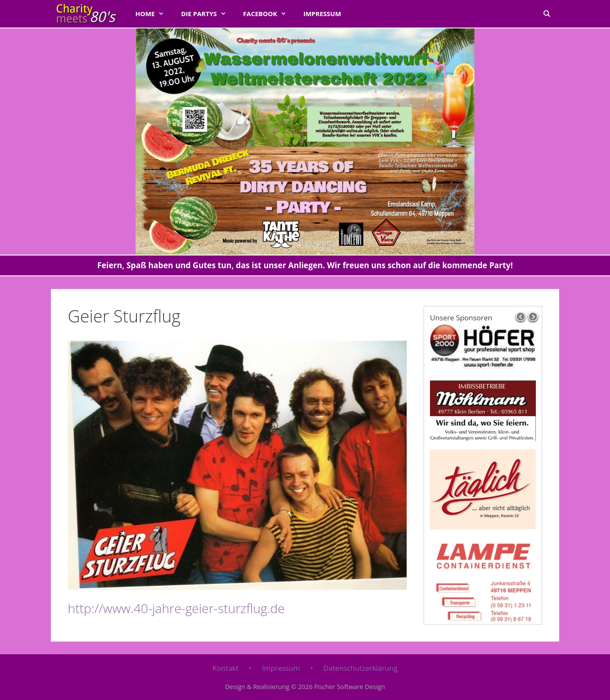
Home (154, 14)
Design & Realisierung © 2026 (305, 686)
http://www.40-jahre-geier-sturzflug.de (176, 608)
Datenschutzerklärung (360, 668)
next (534, 317)
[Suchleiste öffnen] (547, 14)
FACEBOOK (269, 14)
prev (520, 317)
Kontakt (226, 668)
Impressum (322, 14)
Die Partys (208, 14)
